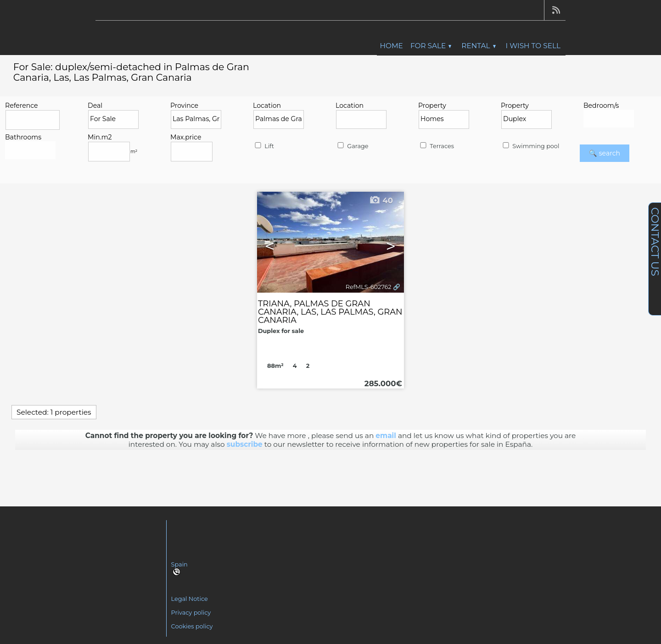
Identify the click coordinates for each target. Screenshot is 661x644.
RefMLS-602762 (369, 287)
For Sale (431, 46)
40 (381, 200)
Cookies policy (192, 626)
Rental (478, 46)
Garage (352, 146)
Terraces (436, 146)
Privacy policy (191, 613)
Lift (264, 146)
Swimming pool (530, 146)
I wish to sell (533, 46)
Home (392, 46)
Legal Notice (190, 599)
